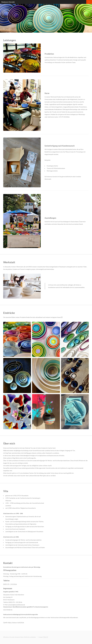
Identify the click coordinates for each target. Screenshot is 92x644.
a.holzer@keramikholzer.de (16, 605)
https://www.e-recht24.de (16, 622)
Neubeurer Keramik (8, 2)
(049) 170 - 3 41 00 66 (10, 584)
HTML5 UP (45, 637)
